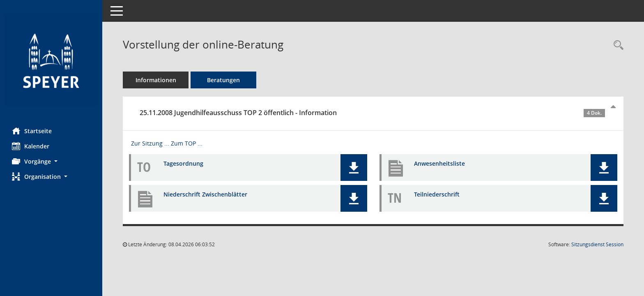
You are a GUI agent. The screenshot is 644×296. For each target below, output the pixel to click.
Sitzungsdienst (597, 244)
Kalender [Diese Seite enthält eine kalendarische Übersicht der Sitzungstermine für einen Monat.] (31, 146)
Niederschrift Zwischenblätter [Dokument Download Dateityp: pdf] (206, 194)
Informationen (156, 80)
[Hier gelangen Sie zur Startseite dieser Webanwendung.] (51, 61)
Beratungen (224, 80)
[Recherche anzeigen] (616, 45)
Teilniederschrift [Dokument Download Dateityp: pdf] (437, 194)
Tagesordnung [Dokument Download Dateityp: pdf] (184, 163)
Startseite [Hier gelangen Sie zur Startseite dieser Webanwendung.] (32, 131)
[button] (51, 161)
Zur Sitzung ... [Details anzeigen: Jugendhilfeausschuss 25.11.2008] (151, 143)
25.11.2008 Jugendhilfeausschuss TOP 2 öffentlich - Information (373, 113)
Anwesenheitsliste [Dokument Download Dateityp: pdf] (439, 163)
